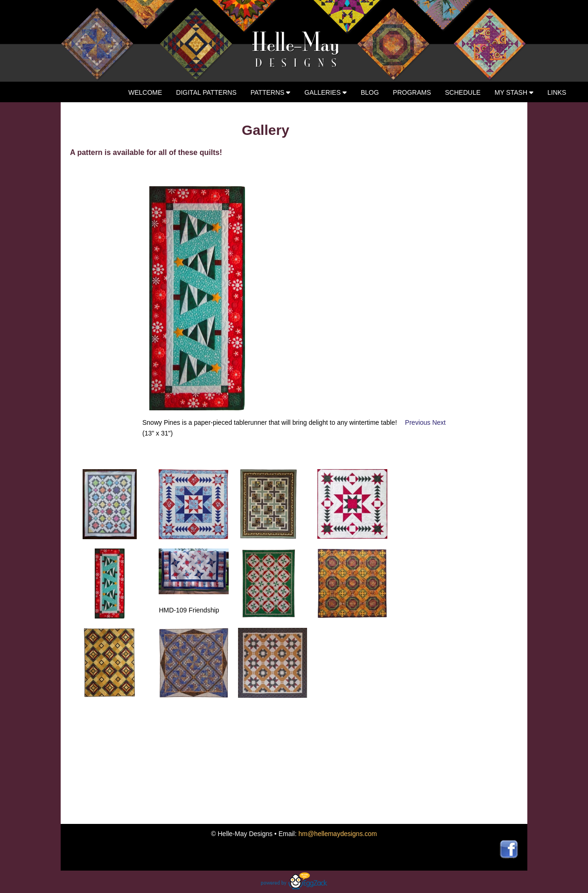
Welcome (145, 92)
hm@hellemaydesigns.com (337, 834)
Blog (370, 92)
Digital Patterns (206, 92)
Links (557, 92)
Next (439, 422)
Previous (419, 422)
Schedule (463, 92)
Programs (412, 92)
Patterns (271, 92)
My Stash (514, 92)
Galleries (325, 92)
